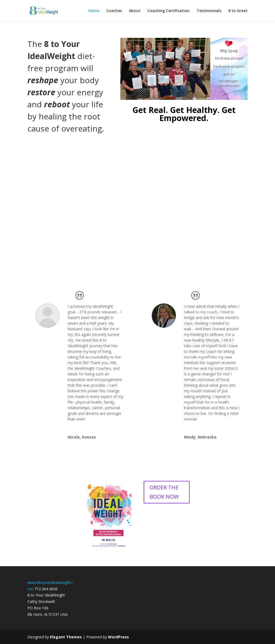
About (135, 11)
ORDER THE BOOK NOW (164, 492)
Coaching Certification (169, 11)
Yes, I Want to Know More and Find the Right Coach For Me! (137, 245)
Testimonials (209, 11)
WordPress (118, 637)
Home (94, 11)
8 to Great (238, 11)
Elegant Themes (66, 637)
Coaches (114, 11)
